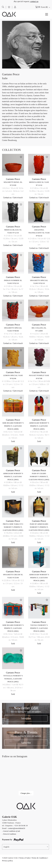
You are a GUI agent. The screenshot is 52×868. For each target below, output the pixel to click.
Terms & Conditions (39, 858)
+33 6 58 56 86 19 (21, 826)
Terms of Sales (25, 858)
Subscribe (26, 718)
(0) (39, 7)
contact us (34, 1)
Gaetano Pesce (13, 179)
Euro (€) (45, 7)
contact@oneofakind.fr (17, 828)
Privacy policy (7, 861)
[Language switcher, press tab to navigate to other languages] (26, 847)
